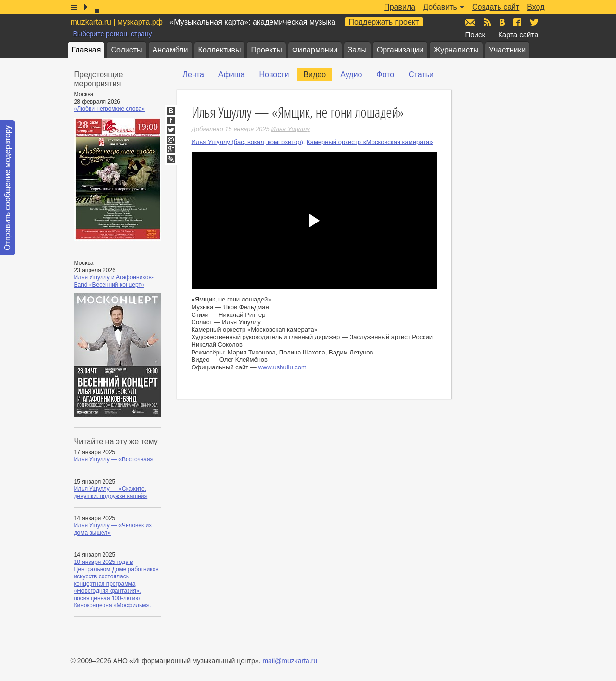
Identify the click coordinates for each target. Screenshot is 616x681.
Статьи (421, 74)
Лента (193, 74)
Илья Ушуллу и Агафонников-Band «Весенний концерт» (114, 281)
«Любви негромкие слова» (109, 109)
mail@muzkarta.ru (290, 661)
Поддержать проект (384, 22)
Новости (274, 74)
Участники (507, 50)
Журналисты (456, 50)
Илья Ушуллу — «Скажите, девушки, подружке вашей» (111, 492)
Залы (357, 50)
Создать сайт (496, 7)
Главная (86, 50)
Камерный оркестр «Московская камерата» (370, 142)
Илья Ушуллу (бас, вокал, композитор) (247, 142)
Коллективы (220, 50)
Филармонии (315, 50)
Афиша (232, 74)
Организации (400, 50)
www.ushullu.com (282, 367)
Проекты (266, 50)
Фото (385, 74)
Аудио (351, 74)
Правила (400, 7)
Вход (536, 7)
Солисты (126, 50)
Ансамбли (170, 50)
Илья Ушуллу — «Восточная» (114, 459)
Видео (314, 74)
